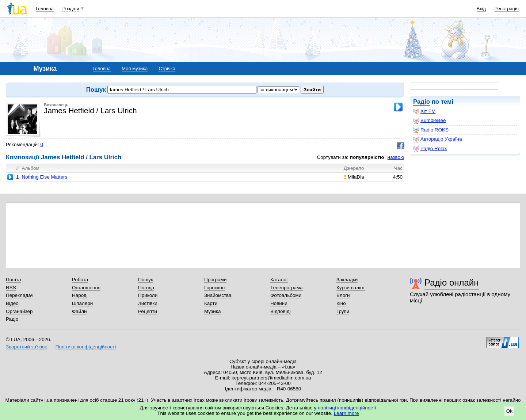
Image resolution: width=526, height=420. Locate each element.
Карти (211, 303)
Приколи (148, 295)
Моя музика (135, 68)
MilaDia (354, 177)
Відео (12, 303)
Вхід (481, 9)
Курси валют (351, 288)
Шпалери (82, 303)
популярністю (367, 157)
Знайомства (218, 295)
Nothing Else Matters (44, 177)
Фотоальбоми (286, 295)
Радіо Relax (430, 149)
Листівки (148, 303)
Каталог (279, 280)
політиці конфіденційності (347, 408)
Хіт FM (424, 111)
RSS (11, 288)
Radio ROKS (431, 130)
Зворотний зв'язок (26, 347)
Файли (79, 311)
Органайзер (19, 311)
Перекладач (20, 295)
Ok (509, 411)
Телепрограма (287, 288)
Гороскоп (214, 288)
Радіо (422, 102)
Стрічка (167, 68)
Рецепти (148, 311)
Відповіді (281, 311)
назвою (396, 157)
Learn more (346, 413)
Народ (79, 295)
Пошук (146, 280)
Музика (212, 311)
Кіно (341, 303)
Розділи (71, 9)
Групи (343, 311)
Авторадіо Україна (438, 139)
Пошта (13, 280)
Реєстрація (507, 9)
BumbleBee (429, 121)
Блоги (343, 295)
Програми (215, 280)
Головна (45, 9)
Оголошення (86, 288)
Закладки (347, 280)
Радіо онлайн (452, 282)
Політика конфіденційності (86, 347)
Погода (146, 288)
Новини (279, 303)
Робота (80, 280)
